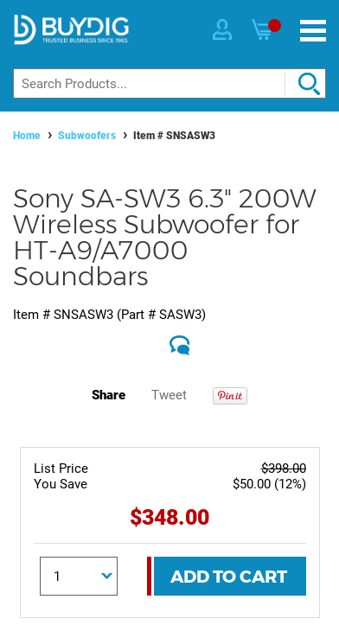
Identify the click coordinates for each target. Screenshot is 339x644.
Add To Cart (229, 577)
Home (27, 136)
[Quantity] (79, 576)
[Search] (169, 83)
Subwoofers (87, 136)
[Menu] (313, 31)
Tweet (169, 395)
